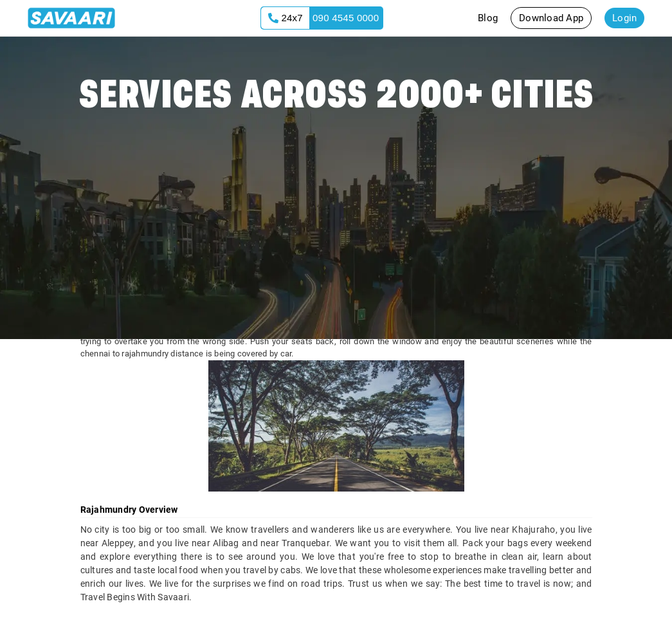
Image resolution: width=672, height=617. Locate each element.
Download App (551, 18)
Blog (488, 18)
